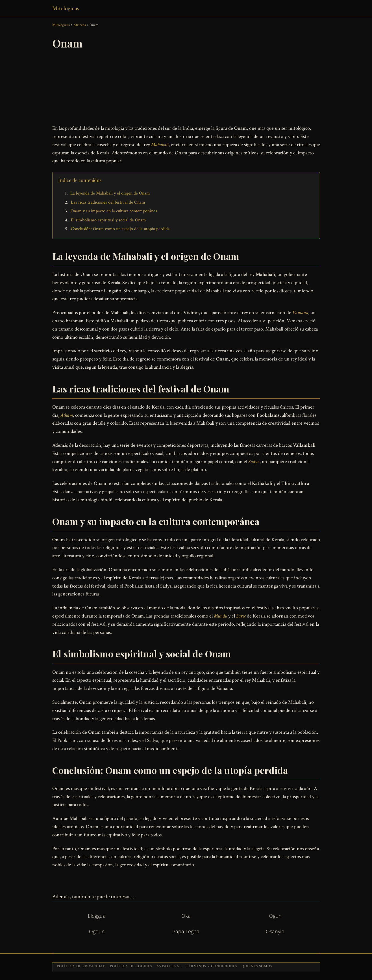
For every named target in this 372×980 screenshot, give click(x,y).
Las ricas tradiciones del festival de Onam (108, 202)
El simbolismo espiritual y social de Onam (108, 220)
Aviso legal (169, 966)
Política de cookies (131, 966)
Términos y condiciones (212, 966)
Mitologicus (66, 8)
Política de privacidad (81, 966)
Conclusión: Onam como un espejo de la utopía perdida (120, 229)
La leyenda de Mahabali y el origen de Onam (110, 193)
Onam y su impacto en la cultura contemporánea (114, 211)
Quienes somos (257, 966)
